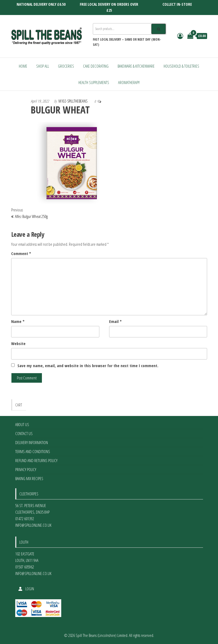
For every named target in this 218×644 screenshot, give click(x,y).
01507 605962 (25, 567)
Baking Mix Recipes (29, 478)
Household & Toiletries (181, 66)
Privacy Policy (26, 469)
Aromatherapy (129, 82)
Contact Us (24, 433)
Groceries (66, 66)
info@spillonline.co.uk (33, 525)
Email (115, 321)
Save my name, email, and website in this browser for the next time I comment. (88, 366)
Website (18, 343)
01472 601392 (25, 519)
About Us (22, 424)
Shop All (43, 66)
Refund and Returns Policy (36, 460)
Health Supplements (94, 82)
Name (18, 321)
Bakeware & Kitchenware (136, 66)
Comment (21, 253)
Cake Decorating (96, 66)
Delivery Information (32, 442)
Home (23, 66)
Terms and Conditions (33, 451)
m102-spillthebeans (73, 101)
